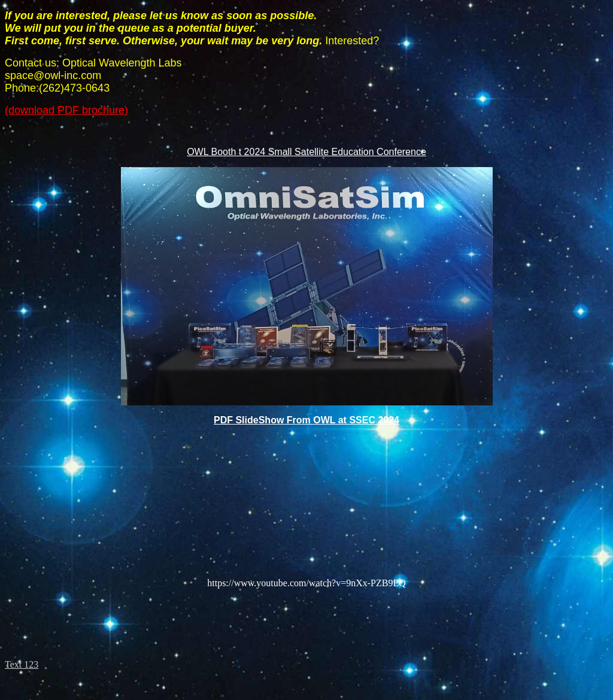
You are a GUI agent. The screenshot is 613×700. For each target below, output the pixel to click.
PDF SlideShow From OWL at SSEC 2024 (306, 420)
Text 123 (22, 664)
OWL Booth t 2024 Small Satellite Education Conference (306, 152)
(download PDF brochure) (66, 110)
